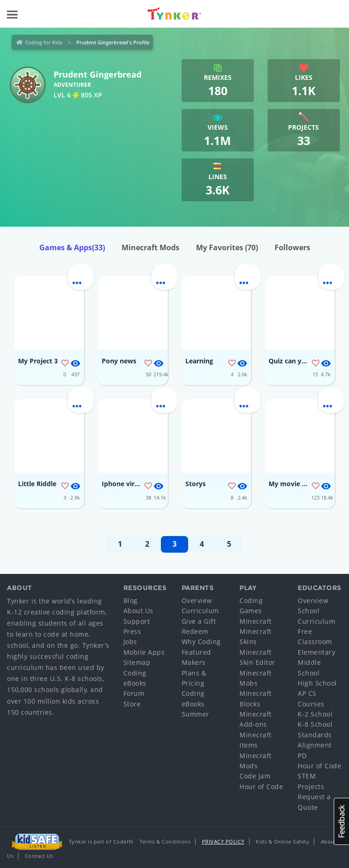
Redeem (195, 631)
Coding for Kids (44, 42)
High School (317, 683)
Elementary (316, 652)
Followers (292, 247)
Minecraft (256, 621)
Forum (134, 693)
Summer (196, 714)
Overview (197, 600)
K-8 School (315, 724)
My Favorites (227, 247)
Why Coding (201, 642)
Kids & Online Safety (282, 841)
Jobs (130, 642)
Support (137, 621)
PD (302, 756)
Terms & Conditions (165, 841)
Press (132, 631)
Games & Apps (72, 247)
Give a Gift (199, 621)
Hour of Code (261, 787)
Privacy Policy (223, 841)
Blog (131, 600)
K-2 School (315, 714)
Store (132, 704)
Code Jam (255, 776)
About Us (138, 611)
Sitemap (137, 662)
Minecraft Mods (150, 247)
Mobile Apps (144, 652)
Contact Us (39, 856)
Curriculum (200, 611)
